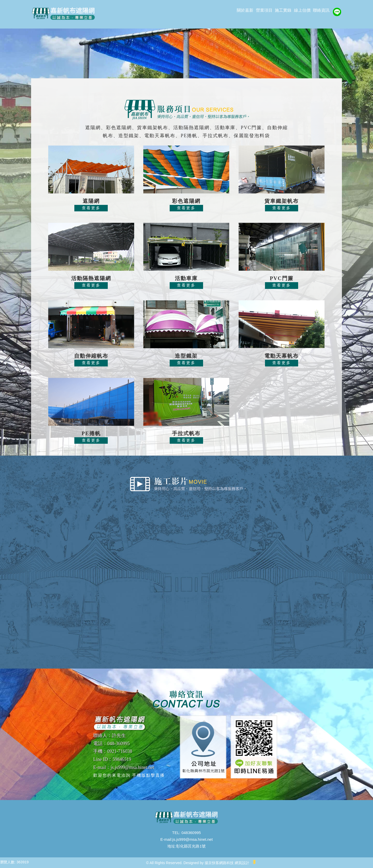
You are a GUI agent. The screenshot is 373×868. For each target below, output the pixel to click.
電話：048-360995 (112, 744)
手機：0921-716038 (113, 751)
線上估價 (302, 10)
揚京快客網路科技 (219, 863)
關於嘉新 (245, 10)
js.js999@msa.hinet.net (192, 839)
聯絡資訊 (321, 10)
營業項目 (264, 10)
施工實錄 (283, 10)
